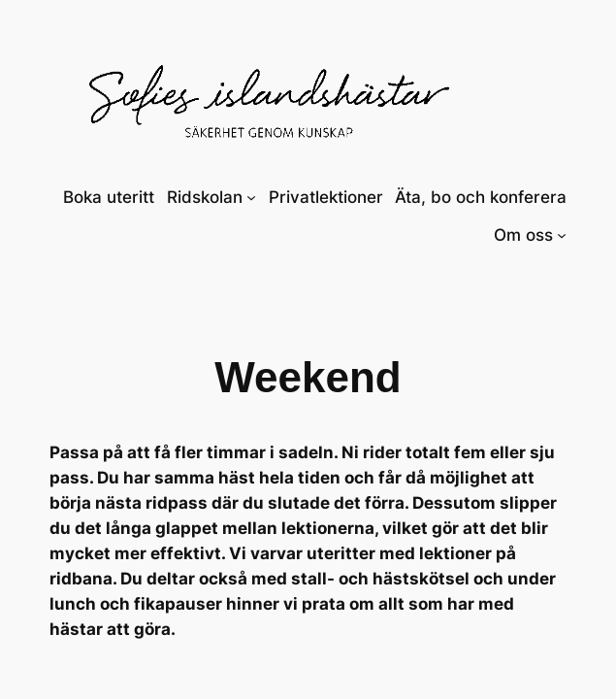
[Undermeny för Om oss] (562, 235)
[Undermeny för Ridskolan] (251, 197)
